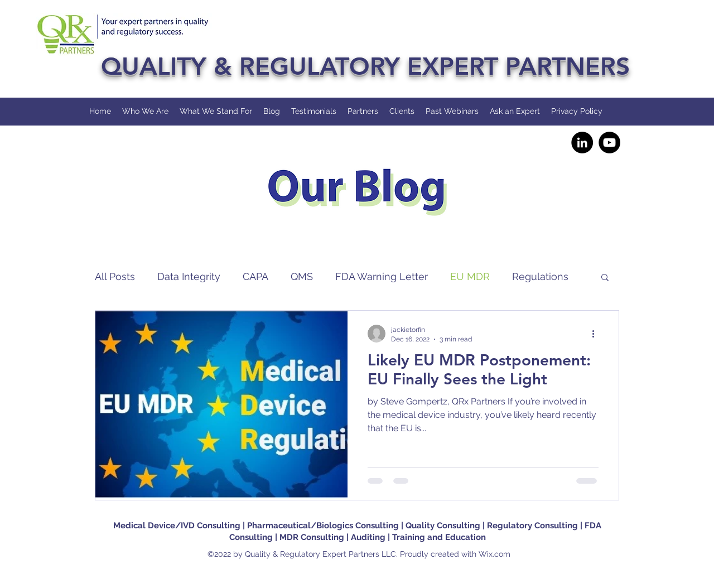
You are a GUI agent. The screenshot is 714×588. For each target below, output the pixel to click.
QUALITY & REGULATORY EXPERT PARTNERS (365, 66)
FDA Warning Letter (382, 276)
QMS (302, 276)
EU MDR (470, 276)
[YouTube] (609, 143)
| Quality (419, 526)
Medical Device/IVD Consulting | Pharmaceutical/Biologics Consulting (257, 526)
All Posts (115, 276)
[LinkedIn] (582, 143)
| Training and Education (437, 537)
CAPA (255, 276)
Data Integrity (189, 276)
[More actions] (597, 334)
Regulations (540, 276)
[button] (605, 278)
